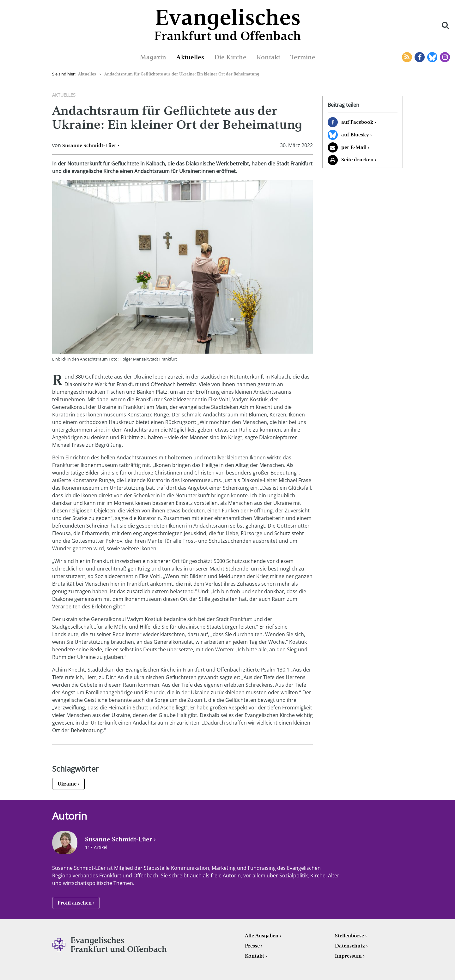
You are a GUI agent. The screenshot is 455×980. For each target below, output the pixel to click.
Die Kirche (230, 57)
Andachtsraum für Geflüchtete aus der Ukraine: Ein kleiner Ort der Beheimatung (182, 74)
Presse (252, 946)
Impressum (348, 956)
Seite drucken (357, 160)
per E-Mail (354, 147)
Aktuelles (190, 57)
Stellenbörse (349, 936)
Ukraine (67, 784)
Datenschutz (350, 946)
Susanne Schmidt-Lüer (89, 145)
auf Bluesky (355, 135)
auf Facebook (357, 122)
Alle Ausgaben (262, 936)
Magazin (153, 57)
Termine (303, 57)
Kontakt (268, 57)
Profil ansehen (75, 903)
